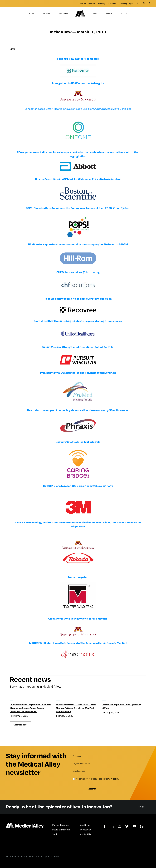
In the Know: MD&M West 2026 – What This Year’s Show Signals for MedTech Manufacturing (76, 711)
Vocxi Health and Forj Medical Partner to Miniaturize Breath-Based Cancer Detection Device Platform (31, 711)
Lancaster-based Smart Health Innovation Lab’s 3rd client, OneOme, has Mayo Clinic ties (78, 112)
